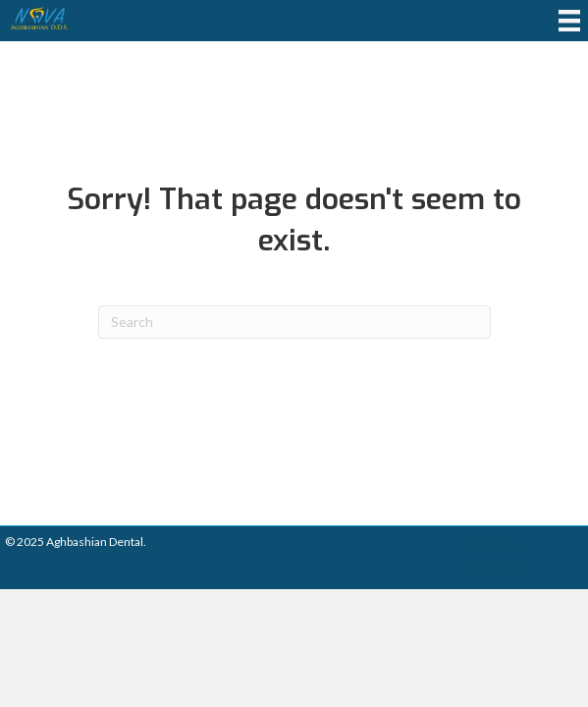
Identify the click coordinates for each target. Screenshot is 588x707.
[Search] (294, 322)
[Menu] (569, 20)
